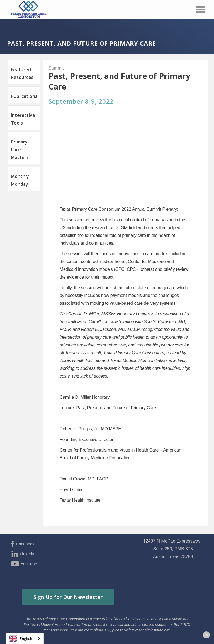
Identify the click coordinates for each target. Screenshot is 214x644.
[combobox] (25, 639)
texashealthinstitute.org (151, 630)
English (20, 639)
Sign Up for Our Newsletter (68, 597)
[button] (200, 10)
